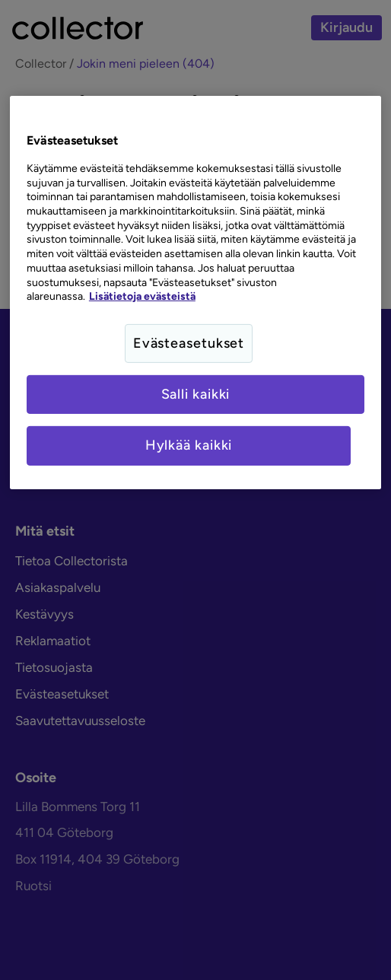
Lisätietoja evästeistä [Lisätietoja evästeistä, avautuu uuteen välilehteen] (142, 296)
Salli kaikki (196, 394)
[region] (195, 292)
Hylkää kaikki (189, 445)
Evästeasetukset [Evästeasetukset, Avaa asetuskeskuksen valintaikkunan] (189, 343)
